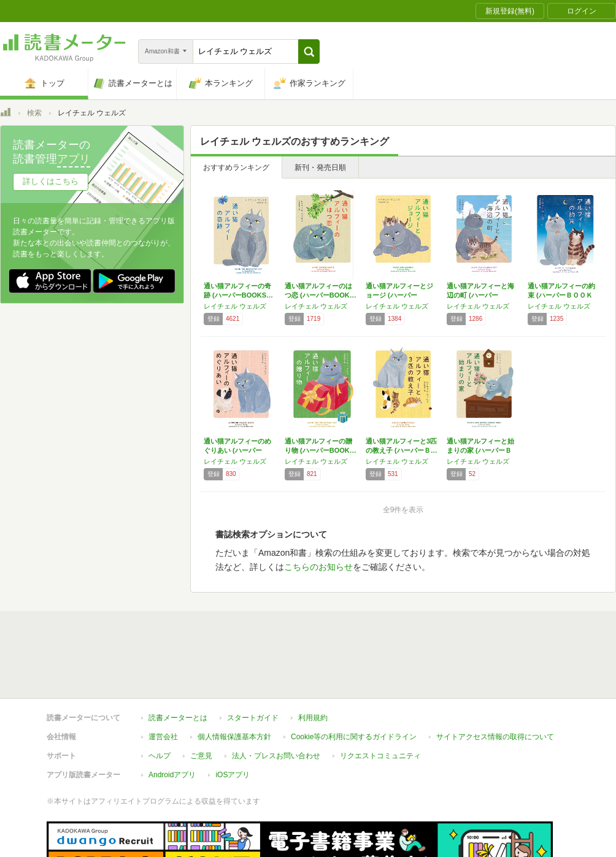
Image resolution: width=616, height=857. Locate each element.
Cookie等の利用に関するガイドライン (354, 737)
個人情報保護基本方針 (234, 737)
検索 (34, 113)
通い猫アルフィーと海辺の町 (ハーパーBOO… (480, 295)
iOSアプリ (233, 775)
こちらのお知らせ (318, 567)
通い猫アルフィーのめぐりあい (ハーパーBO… (237, 450)
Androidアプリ (172, 775)
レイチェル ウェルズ (235, 306)
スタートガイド (253, 718)
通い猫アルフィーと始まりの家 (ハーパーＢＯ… (480, 450)
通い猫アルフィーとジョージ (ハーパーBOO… (399, 295)
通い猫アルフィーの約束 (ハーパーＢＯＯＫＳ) (561, 295)
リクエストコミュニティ (380, 756)
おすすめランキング (236, 167)
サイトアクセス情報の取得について (495, 737)
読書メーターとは (178, 718)
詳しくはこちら (51, 181)
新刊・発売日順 (320, 167)
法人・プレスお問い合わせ (276, 756)
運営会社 (163, 737)
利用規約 (313, 718)
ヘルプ (160, 756)
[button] (309, 52)
